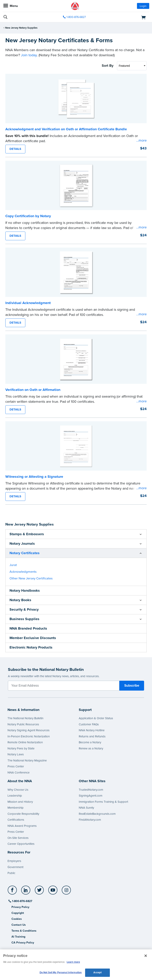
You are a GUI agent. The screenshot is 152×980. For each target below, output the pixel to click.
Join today (29, 55)
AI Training (18, 937)
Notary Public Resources (23, 724)
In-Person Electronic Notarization (29, 736)
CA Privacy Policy (23, 943)
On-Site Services (18, 838)
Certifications (16, 820)
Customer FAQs (89, 724)
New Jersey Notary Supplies (21, 28)
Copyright (18, 913)
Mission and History (20, 802)
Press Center (16, 766)
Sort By (108, 66)
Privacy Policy (20, 907)
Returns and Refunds (92, 736)
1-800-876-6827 (22, 901)
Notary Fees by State (21, 748)
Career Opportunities (21, 844)
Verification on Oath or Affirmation (33, 390)
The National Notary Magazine (27, 760)
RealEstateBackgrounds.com (97, 814)
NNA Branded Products (28, 628)
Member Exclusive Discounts (33, 638)
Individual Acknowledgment (28, 303)
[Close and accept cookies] (146, 956)
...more (141, 140)
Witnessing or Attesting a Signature (34, 477)
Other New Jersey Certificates (31, 578)
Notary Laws (16, 754)
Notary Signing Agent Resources (28, 730)
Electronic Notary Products (31, 647)
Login (143, 6)
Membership (16, 808)
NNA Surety (86, 808)
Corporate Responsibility (23, 814)
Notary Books (20, 600)
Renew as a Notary (91, 748)
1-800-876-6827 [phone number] (76, 17)
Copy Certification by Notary (28, 216)
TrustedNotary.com (91, 790)
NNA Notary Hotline (92, 730)
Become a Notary (90, 742)
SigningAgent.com (91, 796)
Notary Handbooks (25, 590)
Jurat (13, 565)
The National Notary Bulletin (25, 718)
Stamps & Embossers (27, 534)
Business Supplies (24, 619)
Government (15, 867)
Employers (14, 861)
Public (11, 873)
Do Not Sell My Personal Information (61, 972)
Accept (97, 972)
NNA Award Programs (22, 826)
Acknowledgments (23, 572)
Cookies (17, 919)
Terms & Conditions (24, 931)
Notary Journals (22, 544)
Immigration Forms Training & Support (103, 802)
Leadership (15, 796)
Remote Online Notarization (25, 742)
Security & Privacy (24, 609)
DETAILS (15, 149)
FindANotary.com (90, 820)
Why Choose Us (18, 790)
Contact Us (19, 925)
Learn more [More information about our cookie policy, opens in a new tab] (73, 962)
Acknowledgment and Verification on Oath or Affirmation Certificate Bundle (66, 129)
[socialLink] (13, 892)
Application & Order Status (96, 718)
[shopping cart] (126, 17)
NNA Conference (19, 773)
